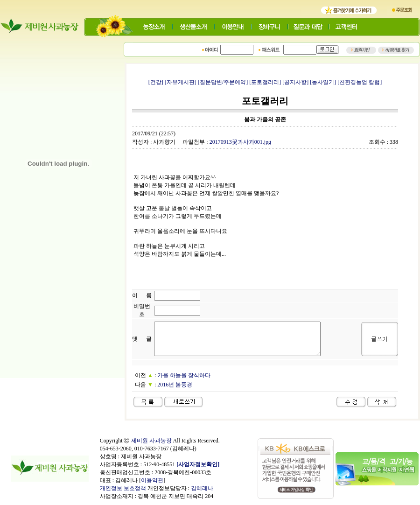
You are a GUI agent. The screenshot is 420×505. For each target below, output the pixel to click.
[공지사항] (295, 82)
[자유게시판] (181, 82)
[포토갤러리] (265, 82)
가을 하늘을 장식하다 (184, 375)
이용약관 (152, 480)
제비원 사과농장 (151, 441)
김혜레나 (202, 488)
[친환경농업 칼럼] (360, 82)
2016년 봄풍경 (175, 385)
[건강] (156, 82)
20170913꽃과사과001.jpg (240, 142)
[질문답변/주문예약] (223, 82)
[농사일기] (323, 82)
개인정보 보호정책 (123, 488)
